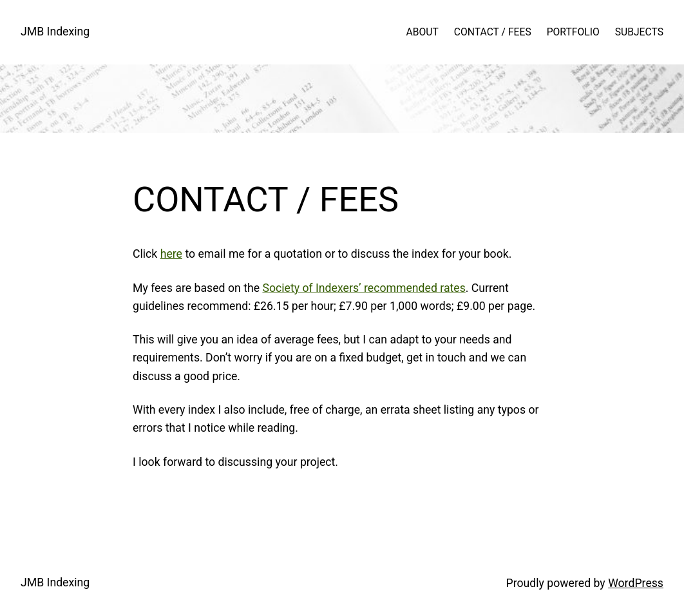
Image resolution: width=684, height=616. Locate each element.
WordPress (636, 583)
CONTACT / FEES (493, 32)
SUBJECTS (639, 32)
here (171, 254)
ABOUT (423, 32)
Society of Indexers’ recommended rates (364, 288)
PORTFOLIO (573, 32)
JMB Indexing (55, 32)
